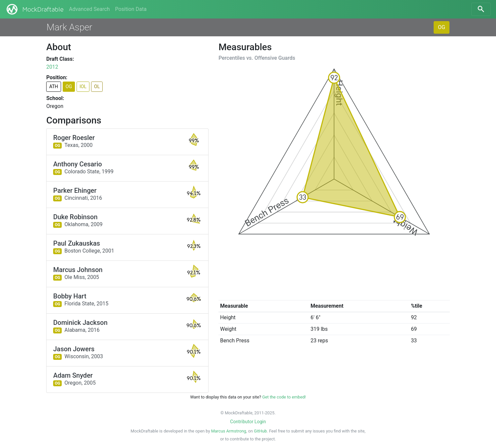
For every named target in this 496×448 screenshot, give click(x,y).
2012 (52, 67)
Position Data (131, 9)
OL (97, 86)
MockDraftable (34, 9)
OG (442, 27)
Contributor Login (248, 422)
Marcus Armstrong (229, 431)
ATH (54, 86)
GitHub (260, 431)
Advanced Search (89, 9)
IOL (83, 86)
